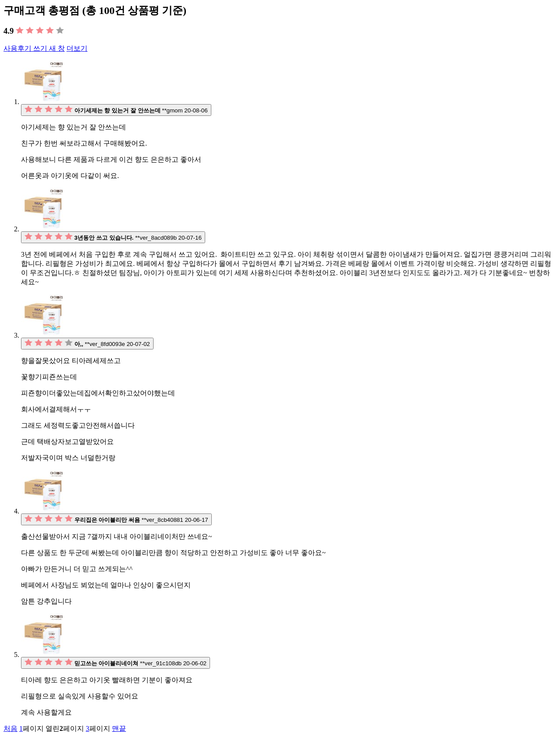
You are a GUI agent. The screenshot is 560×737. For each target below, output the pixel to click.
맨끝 (119, 728)
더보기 (77, 48)
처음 (10, 728)
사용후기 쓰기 (34, 48)
